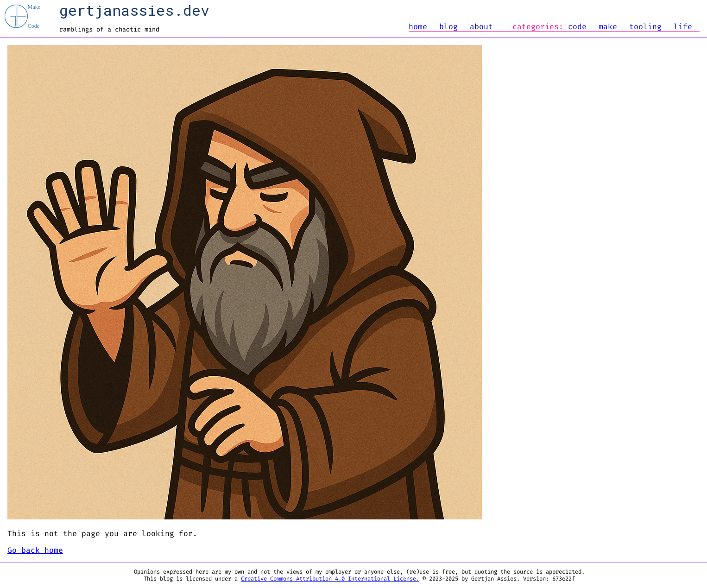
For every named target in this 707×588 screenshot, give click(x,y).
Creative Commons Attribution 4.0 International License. (330, 579)
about (481, 27)
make (608, 27)
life (683, 27)
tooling (645, 27)
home (418, 27)
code (577, 27)
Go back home (35, 550)
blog (448, 27)
